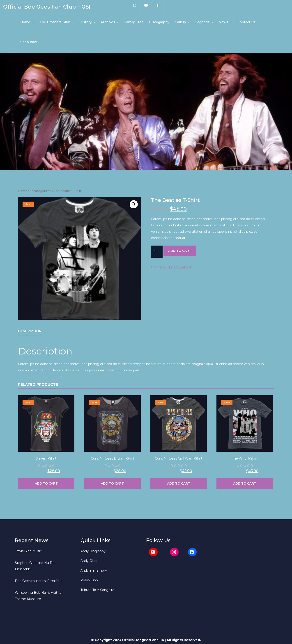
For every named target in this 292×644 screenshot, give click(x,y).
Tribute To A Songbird (97, 590)
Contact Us (246, 22)
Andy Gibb (89, 561)
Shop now (29, 42)
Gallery (180, 22)
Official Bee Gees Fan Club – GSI (47, 7)
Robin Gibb (89, 580)
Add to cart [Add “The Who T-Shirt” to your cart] (245, 483)
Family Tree (134, 22)
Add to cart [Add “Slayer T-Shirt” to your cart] (46, 483)
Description (30, 331)
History (86, 22)
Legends (202, 22)
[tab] (30, 331)
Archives (108, 22)
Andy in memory (94, 570)
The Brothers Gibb (55, 22)
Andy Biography (93, 551)
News (223, 22)
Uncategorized (41, 191)
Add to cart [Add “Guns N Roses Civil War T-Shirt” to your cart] (179, 483)
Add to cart (180, 251)
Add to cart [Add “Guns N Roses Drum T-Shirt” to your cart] (112, 483)
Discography (159, 22)
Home (25, 22)
